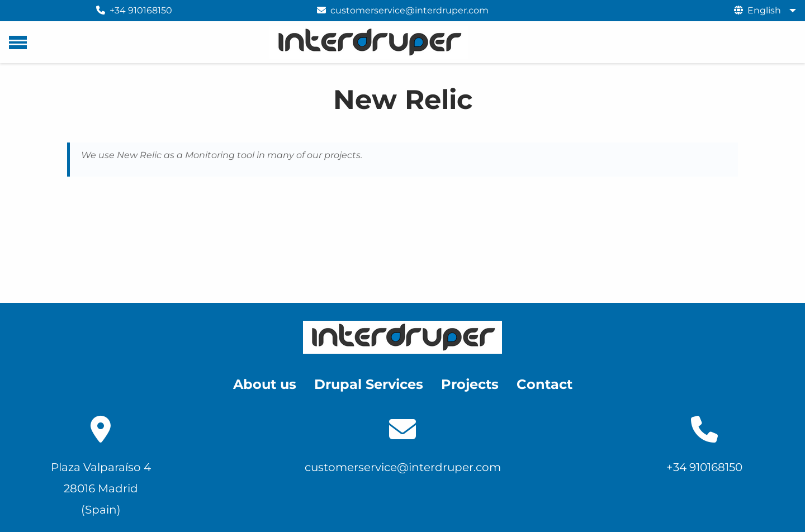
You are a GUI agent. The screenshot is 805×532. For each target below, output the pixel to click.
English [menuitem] (764, 10)
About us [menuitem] (265, 384)
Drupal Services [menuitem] (369, 384)
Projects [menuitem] (470, 384)
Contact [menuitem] (544, 384)
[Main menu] (18, 42)
